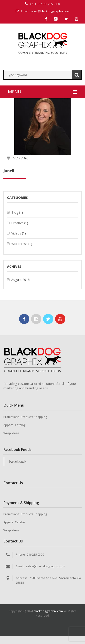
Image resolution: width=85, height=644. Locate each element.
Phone (20, 554)
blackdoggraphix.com (48, 611)
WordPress (19, 244)
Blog (15, 212)
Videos (16, 233)
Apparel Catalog (14, 425)
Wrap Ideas (11, 433)
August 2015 (21, 280)
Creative (17, 223)
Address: (22, 578)
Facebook (18, 461)
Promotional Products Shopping (25, 417)
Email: (20, 566)
